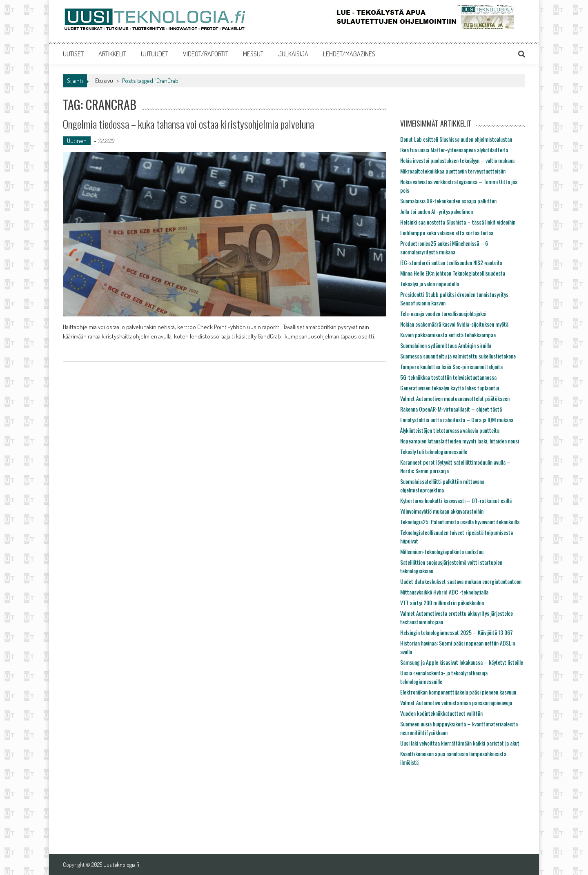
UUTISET (73, 54)
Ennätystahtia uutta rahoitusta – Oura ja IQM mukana (457, 420)
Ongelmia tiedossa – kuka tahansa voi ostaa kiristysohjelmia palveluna (188, 124)
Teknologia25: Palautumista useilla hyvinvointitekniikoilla (460, 522)
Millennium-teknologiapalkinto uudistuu (442, 551)
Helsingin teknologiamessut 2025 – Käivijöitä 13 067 (457, 632)
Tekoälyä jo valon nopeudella (430, 284)
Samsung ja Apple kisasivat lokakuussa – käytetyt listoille (462, 662)
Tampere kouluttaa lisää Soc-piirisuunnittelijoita (451, 366)
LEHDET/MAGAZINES (349, 54)
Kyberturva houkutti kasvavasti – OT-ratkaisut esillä (456, 500)
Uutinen (77, 141)
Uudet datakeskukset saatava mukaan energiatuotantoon (461, 581)
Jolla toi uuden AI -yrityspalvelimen (437, 211)
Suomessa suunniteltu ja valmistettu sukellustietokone (458, 356)
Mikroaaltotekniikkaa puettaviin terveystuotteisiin (453, 171)
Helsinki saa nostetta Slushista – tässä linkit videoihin (458, 222)
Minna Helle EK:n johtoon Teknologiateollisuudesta (453, 273)
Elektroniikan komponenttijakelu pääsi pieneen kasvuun (458, 692)
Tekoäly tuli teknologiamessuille (434, 451)
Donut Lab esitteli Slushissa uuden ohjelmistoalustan (456, 139)
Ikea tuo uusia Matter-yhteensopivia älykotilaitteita (454, 150)
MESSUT (253, 54)
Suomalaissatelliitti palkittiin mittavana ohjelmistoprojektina (442, 485)
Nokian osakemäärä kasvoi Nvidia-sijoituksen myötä (454, 324)
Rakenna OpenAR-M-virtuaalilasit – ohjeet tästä (451, 409)
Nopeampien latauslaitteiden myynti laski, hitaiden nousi (460, 441)
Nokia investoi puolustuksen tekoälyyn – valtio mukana (457, 160)
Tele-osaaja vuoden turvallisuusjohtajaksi (443, 313)
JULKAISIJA (293, 54)
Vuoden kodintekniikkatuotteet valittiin (441, 713)
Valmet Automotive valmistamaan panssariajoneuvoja (456, 702)
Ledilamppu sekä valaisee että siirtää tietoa (447, 233)
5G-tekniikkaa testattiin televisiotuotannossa (448, 377)
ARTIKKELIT (112, 54)
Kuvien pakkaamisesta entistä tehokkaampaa (448, 335)
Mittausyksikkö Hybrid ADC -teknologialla (444, 592)
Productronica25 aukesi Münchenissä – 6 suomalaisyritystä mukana (444, 247)
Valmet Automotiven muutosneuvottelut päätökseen (455, 398)
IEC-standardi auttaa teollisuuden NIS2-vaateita (451, 262)
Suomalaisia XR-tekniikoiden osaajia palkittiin (448, 201)
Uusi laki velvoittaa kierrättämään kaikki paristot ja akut (460, 743)
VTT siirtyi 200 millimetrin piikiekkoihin (442, 602)
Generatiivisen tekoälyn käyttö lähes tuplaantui (450, 388)
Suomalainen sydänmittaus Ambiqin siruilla (446, 345)
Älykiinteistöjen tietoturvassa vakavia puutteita (450, 430)
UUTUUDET (155, 54)
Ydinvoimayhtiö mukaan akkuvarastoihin (442, 511)
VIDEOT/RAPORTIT (206, 54)
